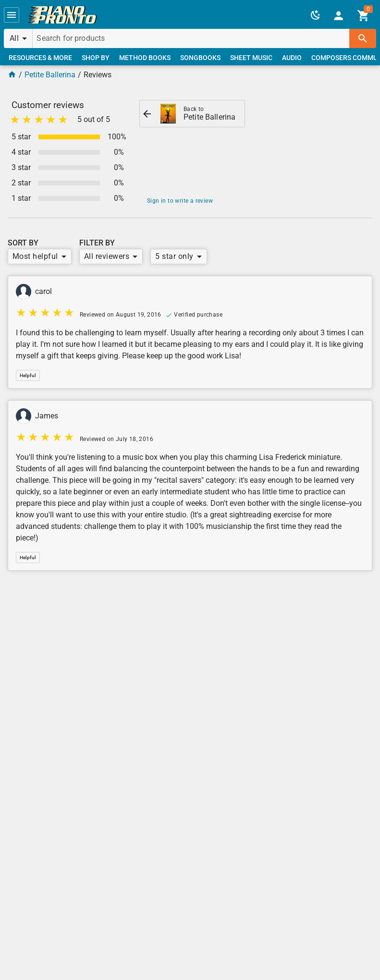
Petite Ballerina (50, 75)
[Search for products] (191, 38)
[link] (62, 15)
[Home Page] (12, 75)
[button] (12, 15)
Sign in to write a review (180, 201)
